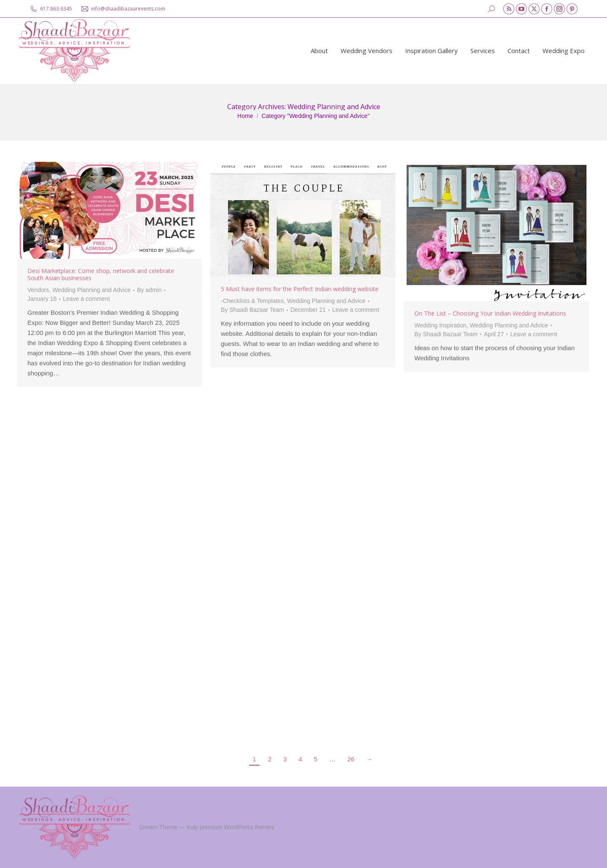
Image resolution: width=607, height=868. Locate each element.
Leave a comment (86, 299)
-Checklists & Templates (252, 301)
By (149, 290)
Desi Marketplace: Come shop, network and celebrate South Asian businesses (101, 274)
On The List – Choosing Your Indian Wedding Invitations (490, 313)
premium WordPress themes (237, 827)
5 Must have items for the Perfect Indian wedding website (300, 289)
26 (351, 759)
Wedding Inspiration (440, 325)
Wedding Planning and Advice (91, 290)
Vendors (38, 290)
